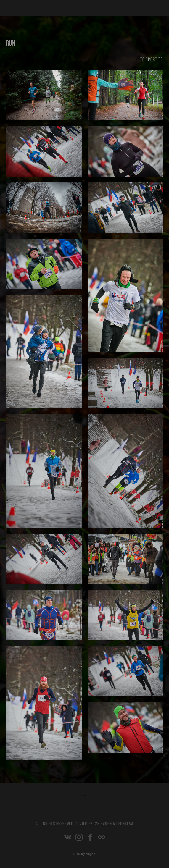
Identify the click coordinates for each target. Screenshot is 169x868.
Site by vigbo (84, 854)
